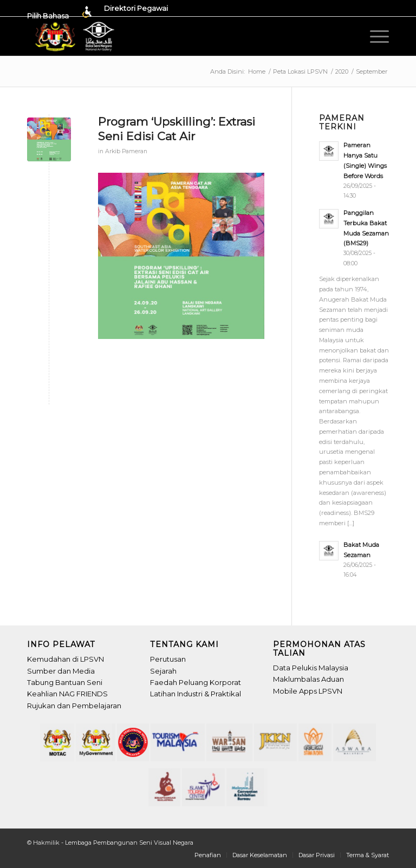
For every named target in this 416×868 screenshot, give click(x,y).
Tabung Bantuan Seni (65, 682)
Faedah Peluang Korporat (196, 682)
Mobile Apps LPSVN (308, 691)
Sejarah (163, 671)
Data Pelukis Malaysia (311, 668)
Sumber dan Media (61, 671)
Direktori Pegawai (136, 8)
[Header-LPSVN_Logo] (76, 36)
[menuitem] (63, 12)
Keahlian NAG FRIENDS (67, 694)
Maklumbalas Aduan (308, 679)
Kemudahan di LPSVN (66, 659)
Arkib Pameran (126, 151)
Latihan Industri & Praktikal (196, 694)
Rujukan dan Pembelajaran (74, 706)
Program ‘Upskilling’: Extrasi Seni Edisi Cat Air (177, 129)
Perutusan (168, 659)
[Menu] (377, 36)
